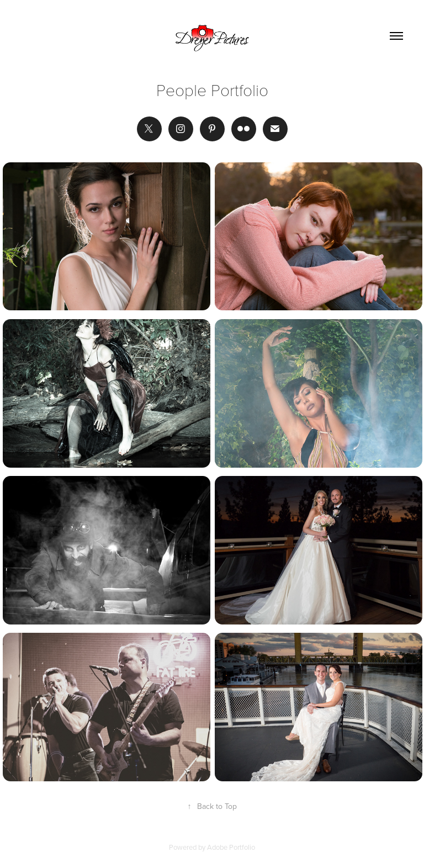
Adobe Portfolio (231, 847)
